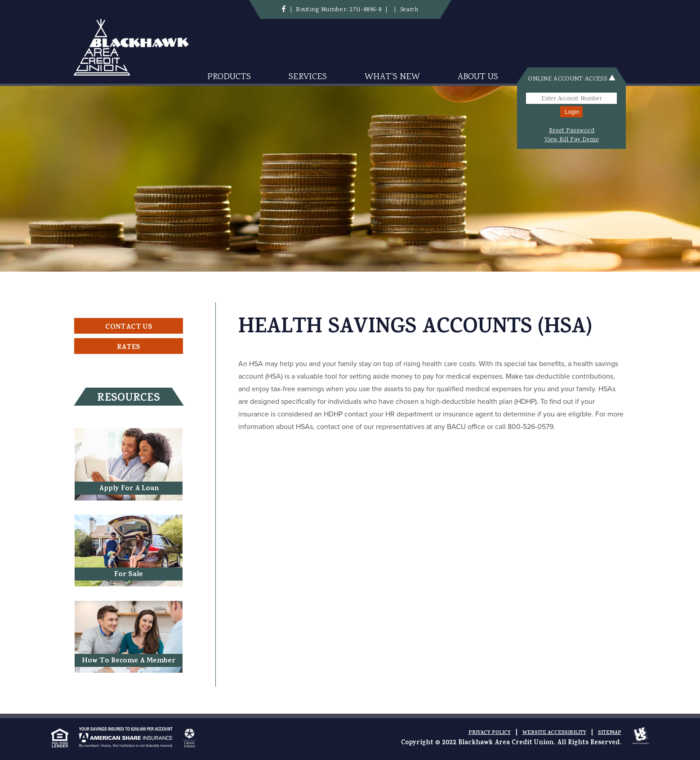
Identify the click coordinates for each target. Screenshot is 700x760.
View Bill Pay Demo (572, 140)
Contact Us (129, 327)
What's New (392, 77)
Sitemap (610, 733)
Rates (129, 348)
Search (409, 10)
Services (308, 77)
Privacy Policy (490, 733)
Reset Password (572, 131)
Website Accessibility (554, 733)
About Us (478, 77)
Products (229, 77)
